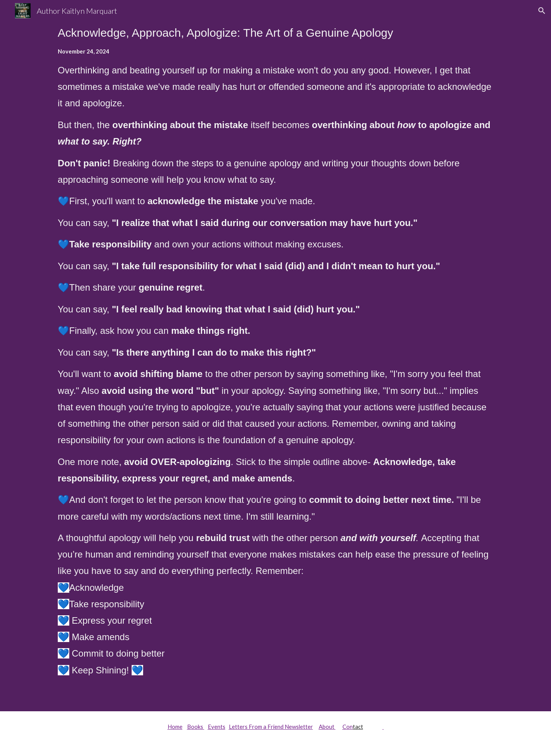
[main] (275, 356)
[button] (542, 11)
